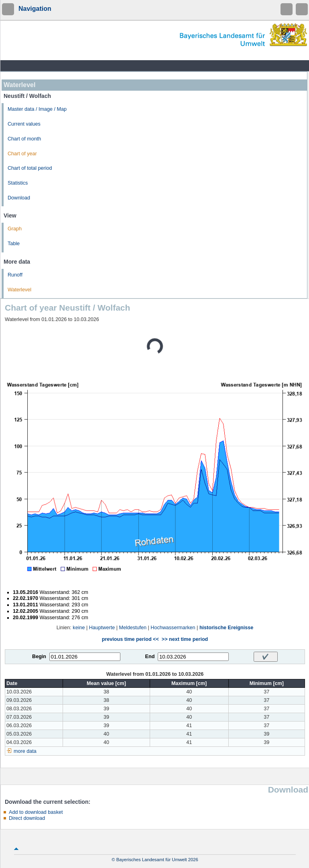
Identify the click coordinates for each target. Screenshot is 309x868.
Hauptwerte (102, 628)
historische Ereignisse (226, 628)
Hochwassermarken (173, 628)
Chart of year (22, 154)
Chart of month (24, 139)
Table (14, 244)
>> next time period (185, 639)
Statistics (18, 183)
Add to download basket (36, 812)
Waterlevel (19, 290)
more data (25, 751)
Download (19, 198)
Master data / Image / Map (37, 109)
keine (79, 628)
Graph (15, 229)
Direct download (27, 818)
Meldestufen (133, 628)
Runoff (15, 275)
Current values (24, 124)
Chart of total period (30, 168)
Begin (39, 657)
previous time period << (130, 639)
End (150, 657)
